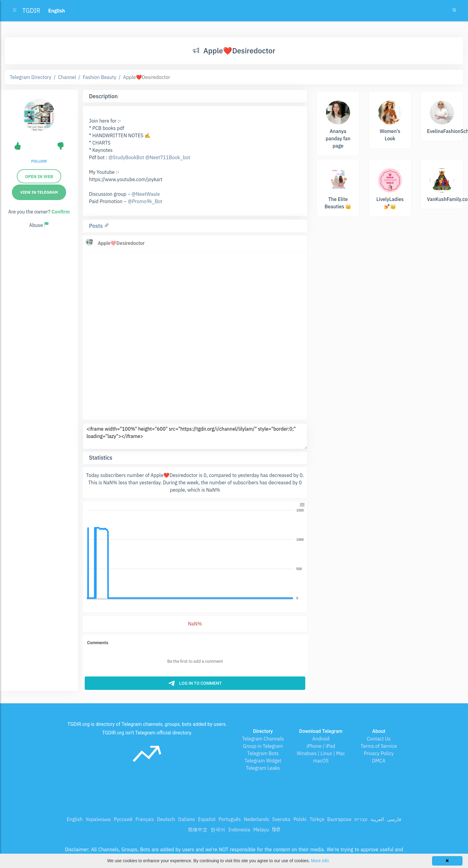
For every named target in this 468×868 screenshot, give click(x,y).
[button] (302, 504)
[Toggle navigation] (454, 11)
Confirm (61, 212)
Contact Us (379, 739)
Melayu (261, 830)
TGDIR (31, 11)
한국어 (218, 830)
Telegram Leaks (263, 768)
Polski (300, 819)
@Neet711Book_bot (168, 157)
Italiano (186, 819)
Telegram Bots (263, 753)
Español (207, 819)
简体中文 (198, 830)
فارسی (394, 819)
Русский (123, 819)
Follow (39, 161)
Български (339, 819)
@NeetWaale (146, 194)
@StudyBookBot (126, 157)
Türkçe (317, 819)
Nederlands (256, 819)
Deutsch (166, 819)
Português (230, 819)
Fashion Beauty (100, 77)
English (75, 819)
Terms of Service (379, 746)
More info (320, 861)
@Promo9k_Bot (145, 201)
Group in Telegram (263, 746)
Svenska (281, 819)
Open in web (39, 177)
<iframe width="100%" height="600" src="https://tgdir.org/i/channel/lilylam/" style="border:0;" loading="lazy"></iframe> (195, 436)
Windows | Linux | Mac (321, 753)
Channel (67, 77)
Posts (97, 226)
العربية (377, 819)
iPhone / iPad (321, 746)
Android (321, 739)
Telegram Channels (263, 739)
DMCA (379, 761)
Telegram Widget (263, 761)
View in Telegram (39, 192)
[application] (195, 554)
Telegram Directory (30, 77)
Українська (98, 819)
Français (145, 819)
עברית (361, 819)
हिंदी (276, 830)
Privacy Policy (379, 753)
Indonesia (239, 830)
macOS (321, 761)
